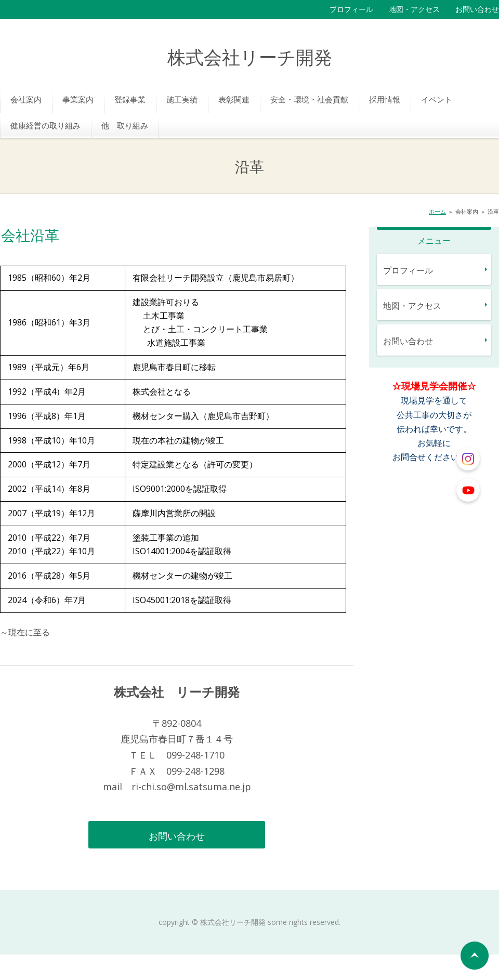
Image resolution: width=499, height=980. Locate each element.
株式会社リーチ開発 (250, 58)
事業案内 (78, 99)
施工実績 (182, 99)
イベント (437, 99)
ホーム (437, 211)
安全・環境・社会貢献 (309, 99)
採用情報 (385, 99)
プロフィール (351, 9)
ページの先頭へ (475, 956)
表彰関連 (234, 99)
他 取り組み (125, 125)
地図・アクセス (414, 9)
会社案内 (26, 99)
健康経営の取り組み (45, 125)
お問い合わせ (477, 9)
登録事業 (130, 99)
